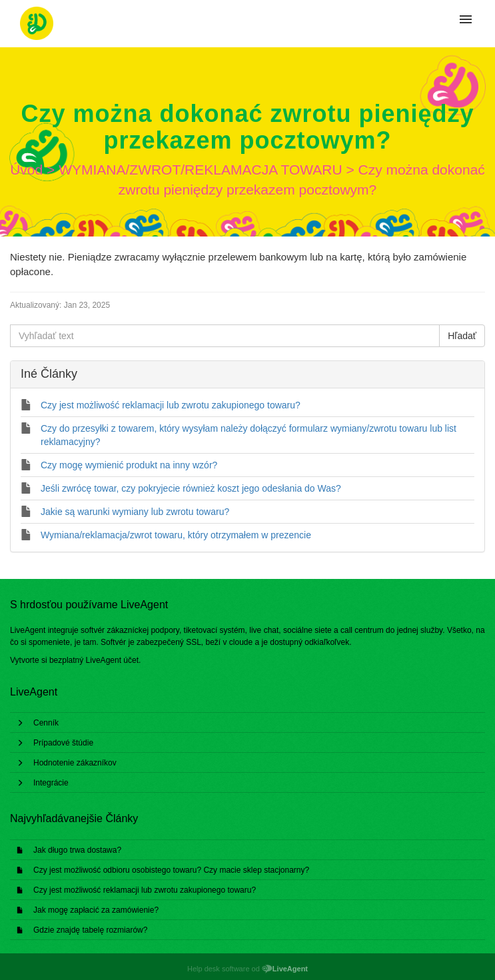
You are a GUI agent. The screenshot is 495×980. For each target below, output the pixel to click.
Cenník (46, 723)
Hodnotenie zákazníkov (75, 763)
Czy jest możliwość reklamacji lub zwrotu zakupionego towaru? (145, 890)
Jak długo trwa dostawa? (77, 850)
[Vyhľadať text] (225, 336)
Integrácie (51, 783)
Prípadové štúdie (63, 743)
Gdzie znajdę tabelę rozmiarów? (90, 930)
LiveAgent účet (112, 660)
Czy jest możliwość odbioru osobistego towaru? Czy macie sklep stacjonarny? (171, 870)
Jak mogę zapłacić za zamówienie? (96, 910)
